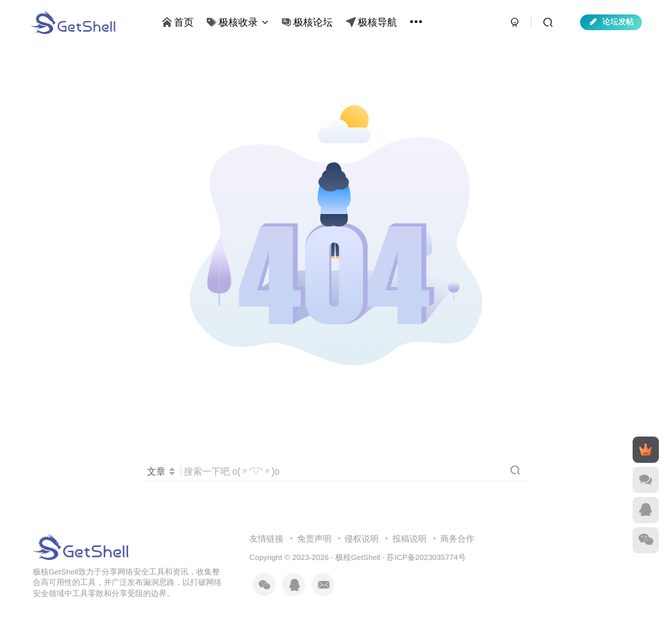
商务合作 (457, 539)
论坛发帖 (611, 22)
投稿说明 (409, 539)
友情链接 (266, 539)
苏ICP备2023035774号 (426, 557)
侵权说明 (362, 539)
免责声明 (314, 539)
